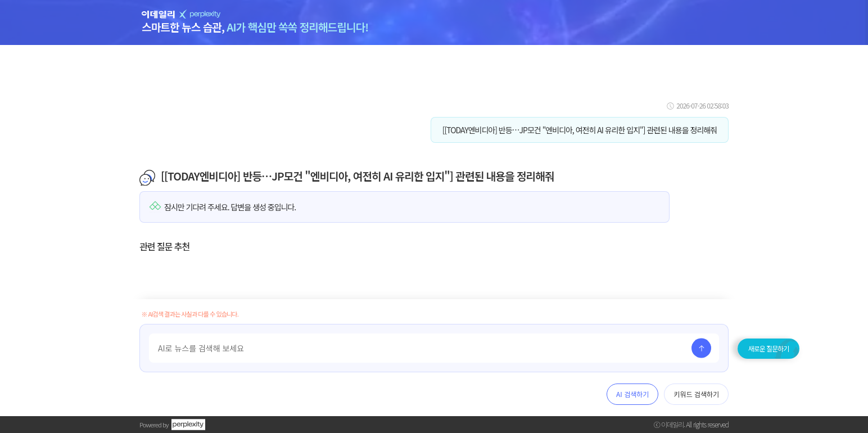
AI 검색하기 (632, 394)
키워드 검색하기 (696, 394)
